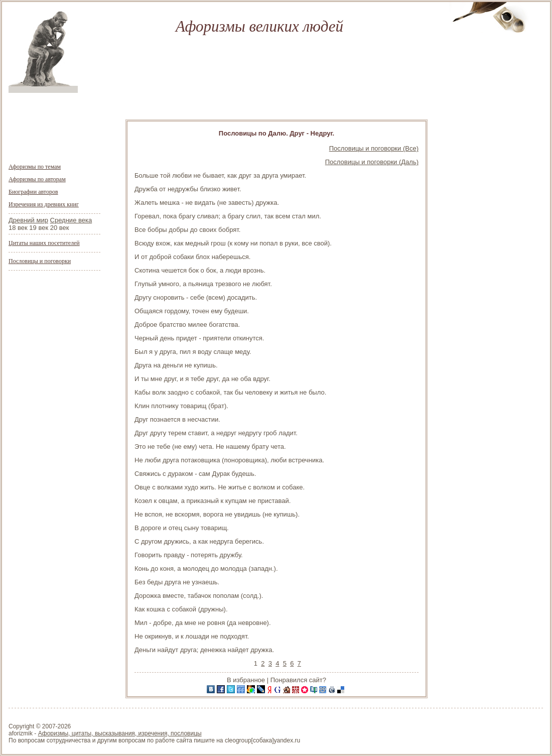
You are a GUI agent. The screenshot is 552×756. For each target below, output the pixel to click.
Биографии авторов (33, 192)
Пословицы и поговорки (40, 261)
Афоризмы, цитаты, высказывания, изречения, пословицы (120, 733)
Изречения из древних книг (44, 204)
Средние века (71, 220)
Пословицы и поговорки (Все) (374, 148)
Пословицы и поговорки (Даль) (372, 162)
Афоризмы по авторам (37, 179)
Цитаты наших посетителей (44, 243)
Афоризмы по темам (35, 167)
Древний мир (28, 220)
